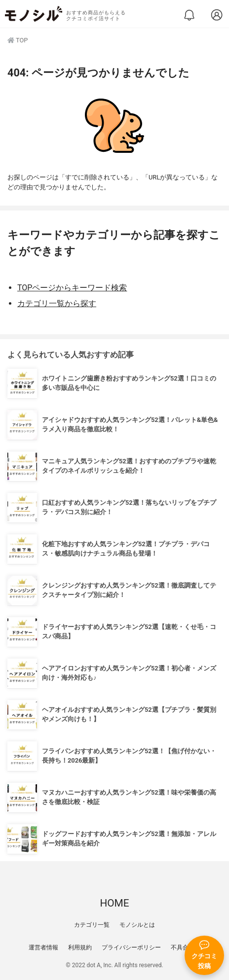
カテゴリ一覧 (92, 925)
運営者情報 (43, 947)
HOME (114, 903)
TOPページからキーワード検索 (72, 288)
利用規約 (80, 947)
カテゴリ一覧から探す (57, 303)
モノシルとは (137, 925)
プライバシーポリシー (131, 947)
